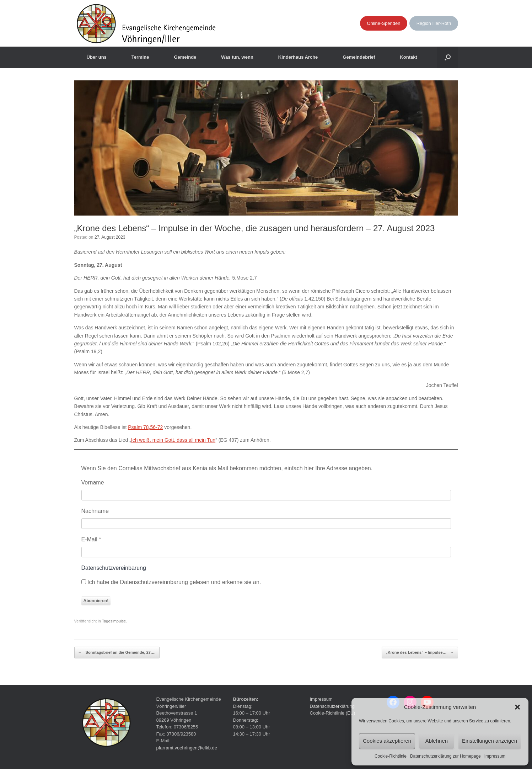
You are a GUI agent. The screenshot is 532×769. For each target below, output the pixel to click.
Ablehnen (437, 741)
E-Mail (91, 539)
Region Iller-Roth (434, 23)
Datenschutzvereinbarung (114, 568)
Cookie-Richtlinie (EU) (333, 713)
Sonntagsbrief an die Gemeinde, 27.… (117, 653)
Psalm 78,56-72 (145, 427)
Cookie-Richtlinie (391, 756)
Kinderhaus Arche (298, 57)
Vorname (93, 482)
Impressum (495, 756)
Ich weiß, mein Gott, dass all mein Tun (173, 440)
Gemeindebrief (359, 57)
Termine (140, 57)
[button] (517, 707)
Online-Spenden (384, 23)
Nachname (95, 511)
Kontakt (408, 57)
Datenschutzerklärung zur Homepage (445, 756)
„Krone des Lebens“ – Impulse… (420, 653)
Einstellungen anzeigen (490, 741)
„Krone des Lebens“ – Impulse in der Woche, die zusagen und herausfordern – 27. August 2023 (255, 228)
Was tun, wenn (237, 57)
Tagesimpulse (114, 621)
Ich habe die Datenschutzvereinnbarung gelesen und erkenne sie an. (171, 582)
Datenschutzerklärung (332, 706)
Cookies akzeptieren (387, 741)
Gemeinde (185, 57)
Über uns (97, 57)
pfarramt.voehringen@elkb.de (187, 748)
